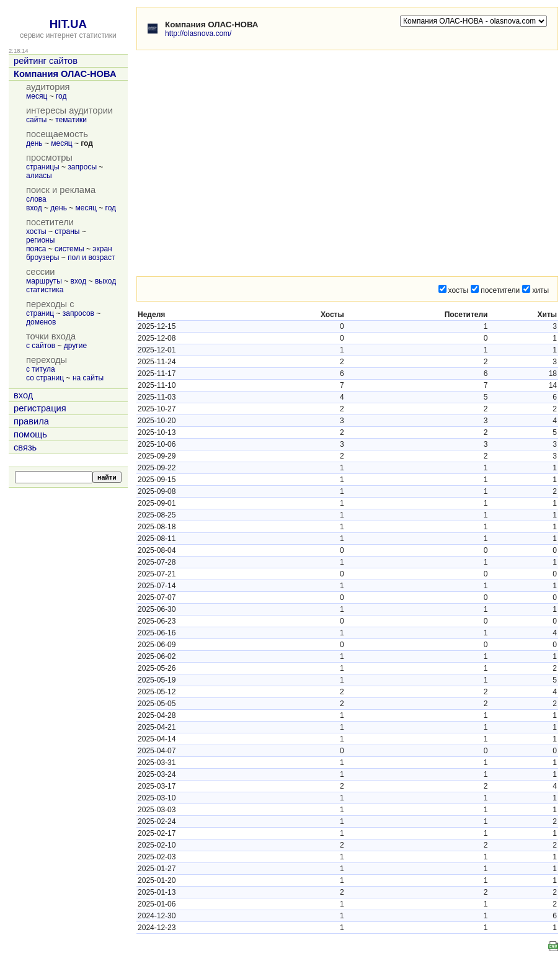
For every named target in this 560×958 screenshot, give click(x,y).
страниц (40, 313)
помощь (30, 434)
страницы (43, 167)
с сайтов (41, 346)
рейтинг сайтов (46, 61)
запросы (82, 167)
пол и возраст (91, 257)
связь (25, 447)
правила (31, 421)
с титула (41, 369)
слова (36, 199)
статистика (45, 290)
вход (34, 208)
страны (67, 231)
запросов (78, 313)
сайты (37, 120)
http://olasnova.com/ (198, 34)
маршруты (44, 281)
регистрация (40, 408)
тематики (71, 120)
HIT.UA (68, 24)
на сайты (88, 378)
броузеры (42, 257)
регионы (40, 240)
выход (105, 281)
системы (69, 249)
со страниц (45, 378)
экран (102, 249)
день (34, 143)
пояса (36, 249)
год (61, 96)
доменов (41, 322)
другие (75, 346)
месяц (37, 96)
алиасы (39, 176)
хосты (36, 231)
